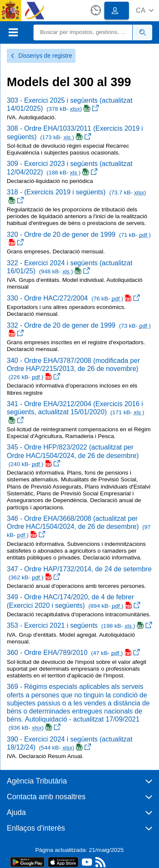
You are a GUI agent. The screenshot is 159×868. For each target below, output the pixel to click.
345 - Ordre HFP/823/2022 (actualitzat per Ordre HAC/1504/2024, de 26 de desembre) (73, 455)
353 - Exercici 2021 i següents (79, 625)
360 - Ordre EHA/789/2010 (73, 653)
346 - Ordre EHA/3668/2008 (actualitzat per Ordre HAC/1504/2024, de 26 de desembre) (79, 527)
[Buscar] (83, 32)
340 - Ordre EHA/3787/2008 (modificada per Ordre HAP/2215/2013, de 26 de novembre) (73, 369)
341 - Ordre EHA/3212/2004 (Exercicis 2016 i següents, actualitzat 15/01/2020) (75, 412)
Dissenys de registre (41, 56)
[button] (145, 10)
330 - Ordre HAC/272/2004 (73, 298)
